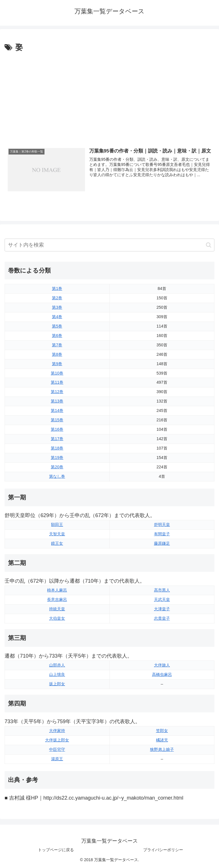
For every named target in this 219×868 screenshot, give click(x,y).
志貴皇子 (162, 618)
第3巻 (57, 307)
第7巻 (57, 345)
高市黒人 (162, 590)
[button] (209, 245)
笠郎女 (162, 731)
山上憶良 (57, 674)
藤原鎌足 (162, 543)
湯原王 (57, 759)
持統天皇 (57, 609)
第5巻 (57, 326)
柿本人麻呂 (57, 590)
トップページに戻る (56, 850)
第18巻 (57, 448)
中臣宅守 (57, 749)
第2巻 (57, 298)
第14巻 (57, 410)
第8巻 (57, 354)
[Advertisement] (109, 97)
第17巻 (57, 439)
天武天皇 (162, 599)
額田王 (57, 525)
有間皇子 (162, 534)
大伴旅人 (162, 665)
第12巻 (57, 392)
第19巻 (57, 458)
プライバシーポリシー (163, 850)
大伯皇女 (57, 618)
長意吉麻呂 (57, 599)
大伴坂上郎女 (57, 740)
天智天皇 (57, 534)
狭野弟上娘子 (162, 749)
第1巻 (57, 288)
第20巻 (57, 467)
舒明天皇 (162, 525)
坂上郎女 (57, 684)
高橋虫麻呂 (162, 674)
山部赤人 (57, 665)
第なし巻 (57, 476)
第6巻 (57, 336)
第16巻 (57, 429)
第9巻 (57, 364)
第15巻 (57, 420)
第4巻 (57, 317)
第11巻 (57, 383)
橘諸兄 (162, 740)
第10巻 (57, 373)
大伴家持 (57, 731)
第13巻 (57, 401)
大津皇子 (162, 609)
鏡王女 (57, 543)
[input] (109, 245)
